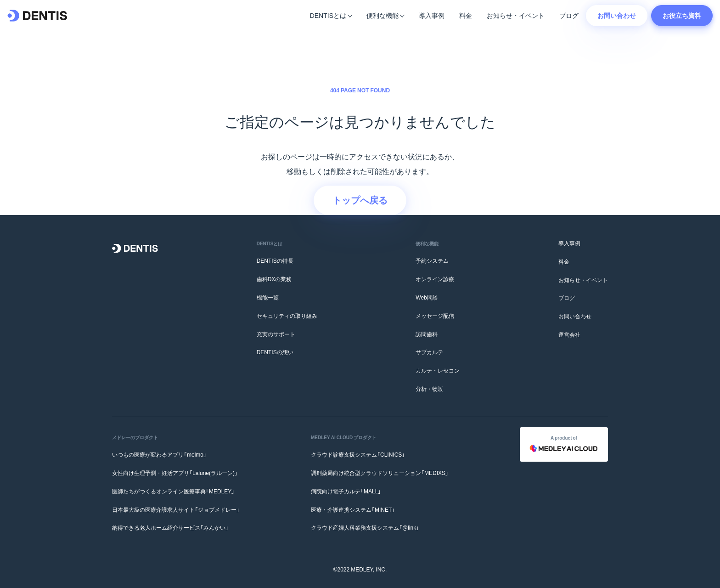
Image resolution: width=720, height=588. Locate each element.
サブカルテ (429, 352)
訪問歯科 (427, 334)
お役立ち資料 (682, 15)
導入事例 (432, 15)
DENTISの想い (275, 352)
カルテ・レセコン (438, 370)
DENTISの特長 (275, 260)
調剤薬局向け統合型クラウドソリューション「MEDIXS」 (380, 473)
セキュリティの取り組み (287, 316)
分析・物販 (429, 389)
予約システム (432, 260)
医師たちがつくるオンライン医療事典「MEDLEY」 (173, 491)
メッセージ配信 (435, 316)
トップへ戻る (360, 200)
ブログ (569, 15)
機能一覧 (268, 297)
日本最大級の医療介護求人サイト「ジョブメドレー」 (176, 509)
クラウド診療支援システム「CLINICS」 (358, 454)
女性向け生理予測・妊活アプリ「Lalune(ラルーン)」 (175, 473)
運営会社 (569, 334)
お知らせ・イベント (516, 15)
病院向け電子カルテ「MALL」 (346, 491)
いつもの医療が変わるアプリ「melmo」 (159, 454)
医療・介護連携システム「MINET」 (353, 509)
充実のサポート (276, 334)
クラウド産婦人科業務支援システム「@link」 (365, 527)
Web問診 (427, 297)
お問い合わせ (617, 15)
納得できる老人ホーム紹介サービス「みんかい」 (170, 527)
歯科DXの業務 (274, 279)
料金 (466, 15)
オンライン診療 (435, 279)
